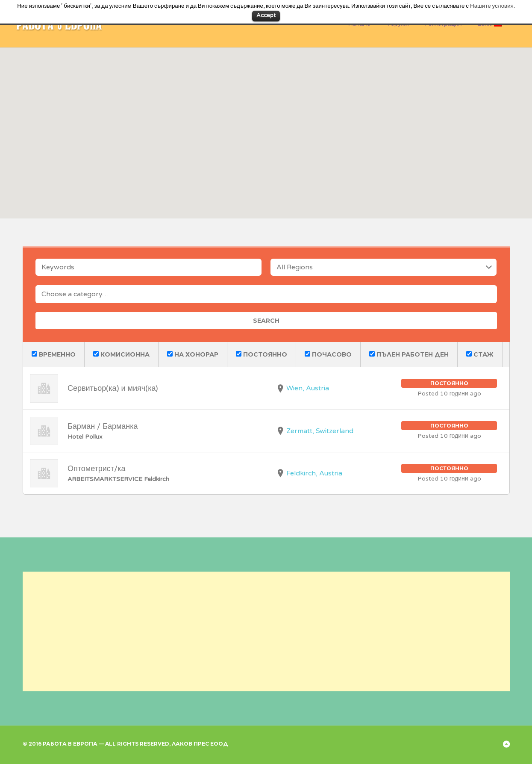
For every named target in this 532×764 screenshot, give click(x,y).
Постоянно (262, 354)
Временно (54, 354)
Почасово (328, 354)
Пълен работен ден (409, 354)
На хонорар (193, 354)
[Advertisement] (266, 631)
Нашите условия (492, 6)
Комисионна (121, 354)
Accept (266, 15)
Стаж (480, 354)
